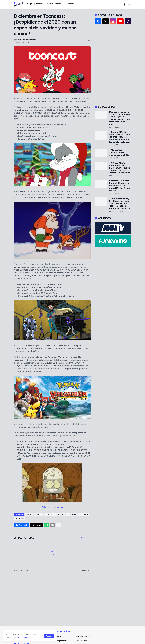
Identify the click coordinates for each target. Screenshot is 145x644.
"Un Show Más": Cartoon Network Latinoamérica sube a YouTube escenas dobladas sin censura (120, 168)
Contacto (69, 4)
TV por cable (84, 514)
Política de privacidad (82, 636)
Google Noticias (62, 641)
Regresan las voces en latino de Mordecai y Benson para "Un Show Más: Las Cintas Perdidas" (120, 186)
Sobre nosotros (54, 4)
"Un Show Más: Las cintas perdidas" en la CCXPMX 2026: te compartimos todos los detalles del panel (120, 137)
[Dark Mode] (123, 4)
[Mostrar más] (58, 525)
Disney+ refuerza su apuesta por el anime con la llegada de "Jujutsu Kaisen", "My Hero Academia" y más (120, 118)
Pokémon (38, 514)
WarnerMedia (19, 518)
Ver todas (84, 538)
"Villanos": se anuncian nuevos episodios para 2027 (119, 152)
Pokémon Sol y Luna (52, 514)
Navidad (29, 514)
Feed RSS (59, 636)
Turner (74, 514)
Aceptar (49, 636)
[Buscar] (129, 4)
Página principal (35, 4)
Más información (23, 637)
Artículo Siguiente (82, 570)
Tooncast (66, 514)
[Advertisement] (113, 65)
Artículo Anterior (22, 570)
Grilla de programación (52, 507)
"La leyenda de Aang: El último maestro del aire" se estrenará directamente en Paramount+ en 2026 (120, 203)
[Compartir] (88, 41)
